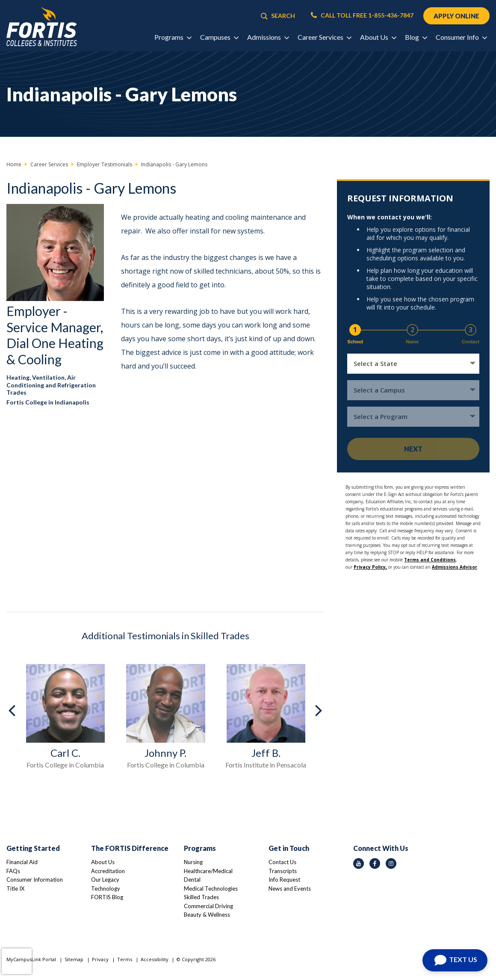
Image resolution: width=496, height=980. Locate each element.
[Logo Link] (42, 27)
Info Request (284, 880)
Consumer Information (35, 880)
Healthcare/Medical (208, 871)
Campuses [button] (219, 37)
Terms (125, 959)
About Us (103, 862)
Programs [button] (173, 37)
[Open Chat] (455, 960)
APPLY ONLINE (456, 16)
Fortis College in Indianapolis (48, 402)
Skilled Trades (201, 897)
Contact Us (282, 862)
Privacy (100, 959)
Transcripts (283, 871)
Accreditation (108, 871)
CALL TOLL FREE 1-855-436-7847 (362, 15)
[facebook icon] (375, 863)
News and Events (290, 888)
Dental (192, 880)
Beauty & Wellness (207, 915)
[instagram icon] (391, 863)
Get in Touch (289, 848)
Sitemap (74, 959)
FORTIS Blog (107, 897)
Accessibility (155, 959)
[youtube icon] (359, 863)
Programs (200, 848)
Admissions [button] (268, 37)
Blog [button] (416, 37)
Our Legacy (105, 880)
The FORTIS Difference (130, 848)
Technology (106, 888)
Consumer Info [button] (461, 37)
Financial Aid (22, 862)
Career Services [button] (324, 37)
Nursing (193, 862)
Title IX (15, 888)
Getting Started (33, 848)
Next (413, 449)
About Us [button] (378, 37)
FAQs (13, 871)
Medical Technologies (211, 888)
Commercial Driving (208, 906)
